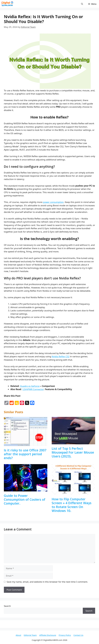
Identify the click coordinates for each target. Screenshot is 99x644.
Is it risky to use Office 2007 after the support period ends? (25, 454)
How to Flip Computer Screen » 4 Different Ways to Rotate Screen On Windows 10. (72, 505)
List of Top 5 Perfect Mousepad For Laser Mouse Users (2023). (73, 452)
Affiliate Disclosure (48, 635)
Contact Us (78, 635)
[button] (82, 4)
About (18, 635)
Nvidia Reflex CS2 (61, 356)
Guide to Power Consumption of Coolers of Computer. (25, 499)
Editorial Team (30, 635)
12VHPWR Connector (33, 389)
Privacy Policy (65, 635)
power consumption (53, 202)
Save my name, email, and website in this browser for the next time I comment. (47, 582)
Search (7, 606)
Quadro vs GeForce (30, 386)
